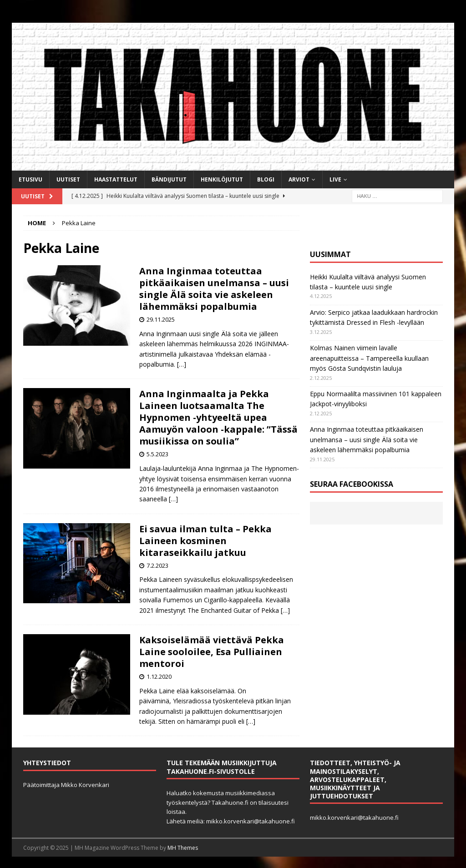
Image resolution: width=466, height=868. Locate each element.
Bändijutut (169, 179)
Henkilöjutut (222, 179)
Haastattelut (116, 179)
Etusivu (30, 179)
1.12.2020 (159, 676)
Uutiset (68, 179)
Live (335, 179)
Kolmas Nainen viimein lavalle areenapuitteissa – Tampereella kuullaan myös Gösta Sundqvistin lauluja (369, 358)
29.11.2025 (161, 319)
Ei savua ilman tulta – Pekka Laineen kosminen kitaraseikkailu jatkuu (205, 541)
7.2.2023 (157, 565)
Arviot (299, 179)
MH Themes (183, 848)
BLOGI (266, 179)
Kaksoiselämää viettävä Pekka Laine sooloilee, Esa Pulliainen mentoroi (212, 652)
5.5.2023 (157, 454)
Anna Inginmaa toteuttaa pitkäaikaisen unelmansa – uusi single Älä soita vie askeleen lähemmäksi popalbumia (214, 289)
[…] (182, 364)
